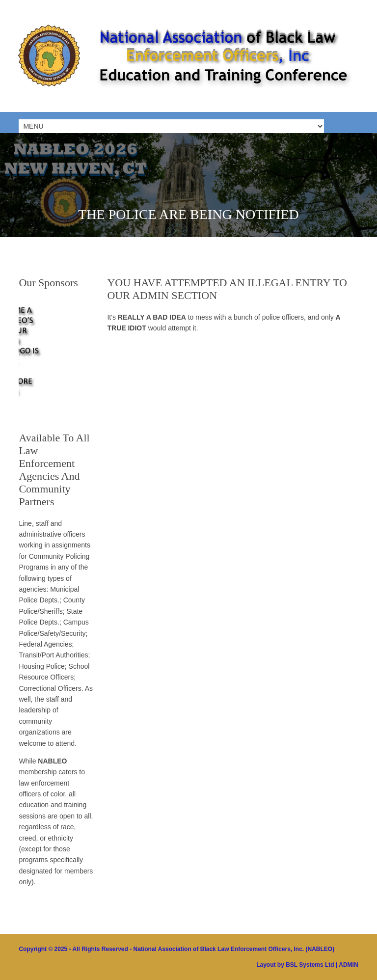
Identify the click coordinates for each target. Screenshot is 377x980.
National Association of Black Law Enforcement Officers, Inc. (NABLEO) (234, 949)
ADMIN (348, 965)
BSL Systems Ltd (310, 965)
